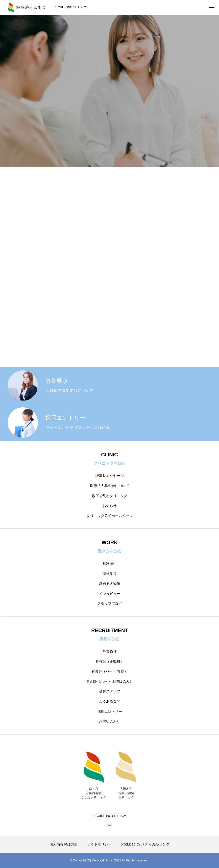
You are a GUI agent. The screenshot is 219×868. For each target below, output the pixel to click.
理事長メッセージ (110, 476)
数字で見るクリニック (110, 496)
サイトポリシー (99, 844)
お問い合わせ (110, 721)
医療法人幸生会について (110, 486)
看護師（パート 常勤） (110, 671)
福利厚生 (110, 564)
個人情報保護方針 (64, 844)
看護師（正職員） (110, 661)
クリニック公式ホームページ (110, 516)
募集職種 (110, 651)
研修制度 (110, 573)
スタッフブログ (110, 604)
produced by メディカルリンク (145, 844)
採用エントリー (110, 711)
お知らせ (110, 506)
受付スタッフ (110, 691)
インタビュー (110, 594)
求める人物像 (110, 584)
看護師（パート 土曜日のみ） (110, 681)
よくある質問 (110, 701)
